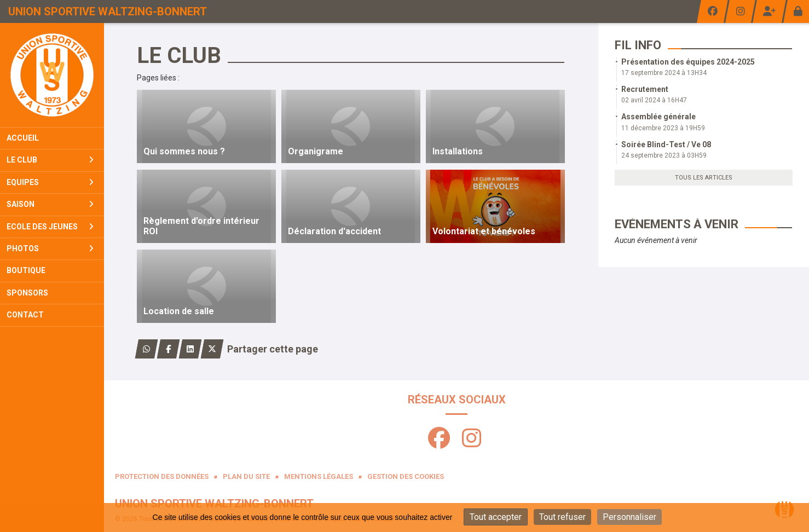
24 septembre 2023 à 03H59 (664, 155)
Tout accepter (496, 517)
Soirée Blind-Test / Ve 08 (666, 144)
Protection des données (162, 476)
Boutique (26, 270)
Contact (25, 315)
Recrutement (645, 89)
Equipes (50, 182)
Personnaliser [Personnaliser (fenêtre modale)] (629, 517)
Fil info (638, 45)
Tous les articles (704, 178)
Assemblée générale (658, 117)
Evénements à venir (677, 224)
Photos (50, 248)
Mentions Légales (319, 476)
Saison (50, 204)
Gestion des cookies (406, 476)
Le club (50, 160)
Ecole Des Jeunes (50, 227)
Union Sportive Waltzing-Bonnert (108, 11)
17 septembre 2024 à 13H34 (664, 73)
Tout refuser (562, 517)
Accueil (23, 138)
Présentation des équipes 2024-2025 (688, 62)
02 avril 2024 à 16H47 (654, 100)
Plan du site (246, 476)
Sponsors (27, 293)
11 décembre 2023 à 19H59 (663, 128)
